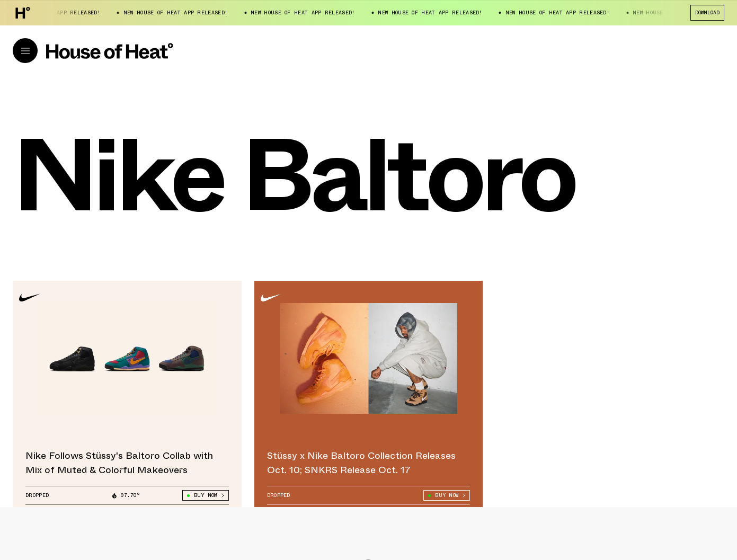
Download (707, 12)
